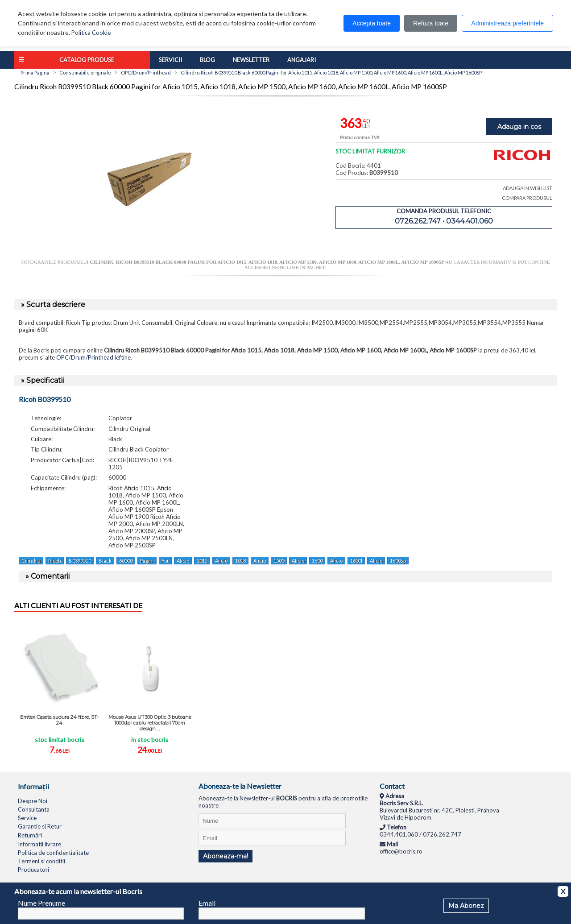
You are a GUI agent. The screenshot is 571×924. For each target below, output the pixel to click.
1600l (356, 561)
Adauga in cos (519, 127)
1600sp (398, 561)
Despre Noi (33, 801)
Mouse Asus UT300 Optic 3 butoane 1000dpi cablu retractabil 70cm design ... (150, 723)
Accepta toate (372, 23)
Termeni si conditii (41, 861)
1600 (317, 561)
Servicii (170, 60)
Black (105, 561)
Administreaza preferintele (507, 23)
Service (27, 818)
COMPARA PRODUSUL (527, 198)
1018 (240, 561)
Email (207, 903)
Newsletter (251, 60)
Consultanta (34, 809)
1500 (279, 561)
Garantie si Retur (40, 826)
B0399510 (80, 561)
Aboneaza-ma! (226, 856)
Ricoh (55, 561)
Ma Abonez (466, 906)
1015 (202, 561)
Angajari (302, 60)
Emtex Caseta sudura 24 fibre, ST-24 (60, 720)
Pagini (147, 561)
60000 (126, 561)
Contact (392, 786)
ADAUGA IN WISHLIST (528, 188)
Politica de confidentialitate (53, 853)
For (165, 561)
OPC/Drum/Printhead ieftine (93, 357)
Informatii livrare (39, 844)
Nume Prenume (41, 903)
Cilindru (31, 561)
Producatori (33, 870)
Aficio (183, 561)
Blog (207, 60)
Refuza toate (431, 23)
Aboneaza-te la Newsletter (240, 786)
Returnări (30, 835)
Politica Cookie (91, 33)
